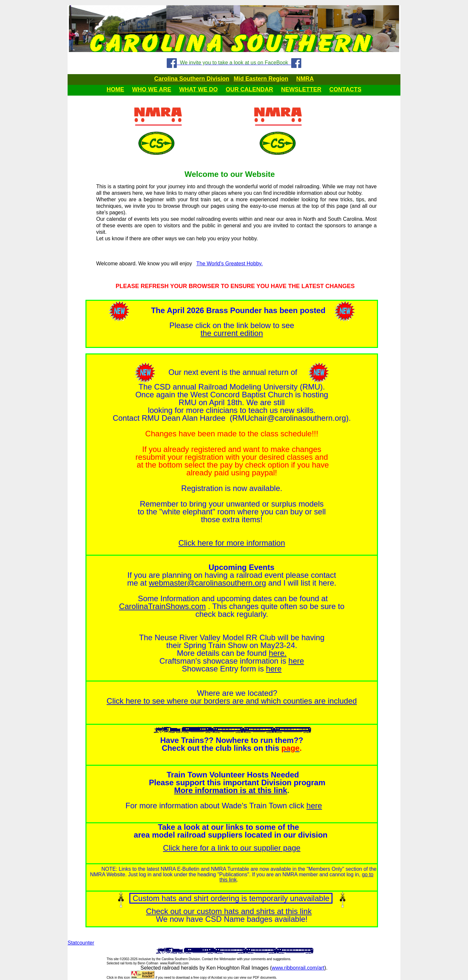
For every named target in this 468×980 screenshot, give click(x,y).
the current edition (232, 333)
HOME (115, 89)
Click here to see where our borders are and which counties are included (232, 701)
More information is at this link (231, 790)
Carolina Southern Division (192, 79)
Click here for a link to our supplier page (232, 848)
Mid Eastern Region (261, 79)
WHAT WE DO (198, 89)
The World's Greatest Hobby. (229, 264)
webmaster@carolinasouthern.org (208, 583)
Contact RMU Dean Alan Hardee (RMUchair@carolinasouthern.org (229, 418)
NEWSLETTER (301, 89)
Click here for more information (232, 543)
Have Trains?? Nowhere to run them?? (232, 740)
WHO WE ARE (151, 89)
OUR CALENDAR (249, 89)
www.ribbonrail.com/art (298, 968)
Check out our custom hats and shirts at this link (229, 911)
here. (278, 653)
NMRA (305, 79)
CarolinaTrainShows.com (162, 606)
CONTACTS (345, 89)
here (296, 661)
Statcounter (81, 943)
